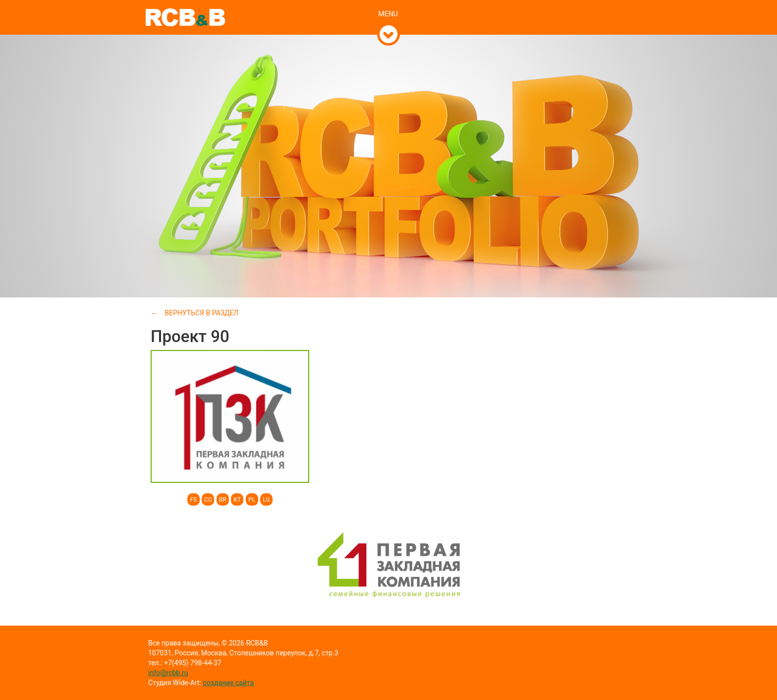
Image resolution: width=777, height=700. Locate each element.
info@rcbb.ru (168, 673)
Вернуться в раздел (201, 313)
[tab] (389, 3)
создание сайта (229, 683)
